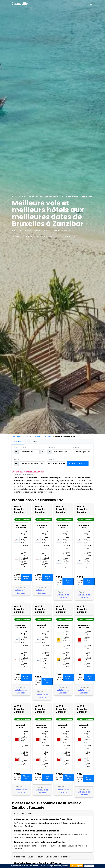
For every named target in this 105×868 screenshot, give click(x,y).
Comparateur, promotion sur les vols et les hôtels (46, 237)
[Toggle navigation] (91, 4)
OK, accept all (77, 866)
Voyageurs (52, 459)
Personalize (89, 866)
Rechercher (78, 463)
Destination (52, 447)
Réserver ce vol (26, 577)
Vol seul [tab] (18, 441)
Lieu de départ (20, 447)
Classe (76, 447)
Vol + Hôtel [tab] (32, 441)
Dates (16, 459)
